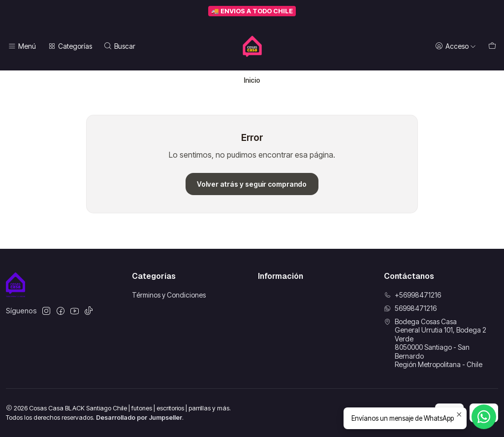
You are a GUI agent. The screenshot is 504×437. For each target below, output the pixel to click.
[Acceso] (456, 47)
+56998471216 (412, 295)
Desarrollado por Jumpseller (139, 418)
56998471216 (410, 308)
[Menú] (22, 47)
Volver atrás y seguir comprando (252, 184)
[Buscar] (119, 47)
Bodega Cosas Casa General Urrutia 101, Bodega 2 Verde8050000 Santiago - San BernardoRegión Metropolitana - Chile (435, 343)
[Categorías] (69, 47)
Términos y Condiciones (169, 295)
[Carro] (492, 47)
